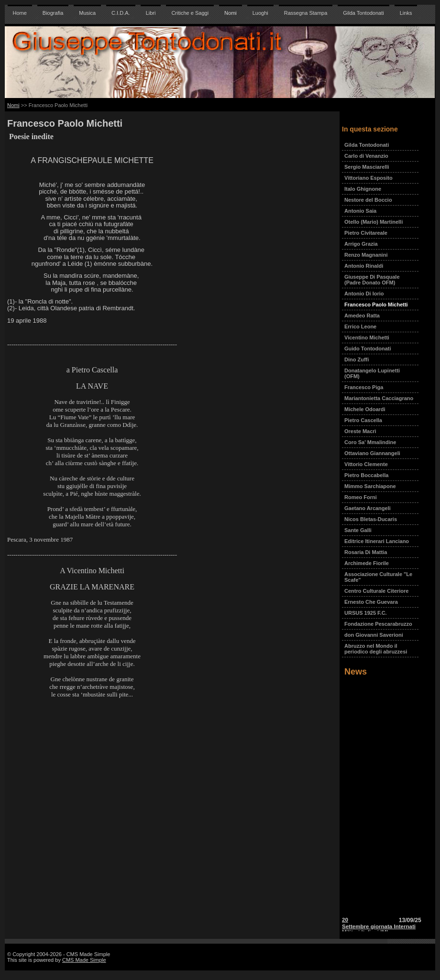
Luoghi (260, 13)
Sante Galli (358, 530)
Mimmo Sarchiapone (370, 486)
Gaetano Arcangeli (368, 508)
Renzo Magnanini (366, 255)
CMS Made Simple (84, 960)
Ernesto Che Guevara (371, 602)
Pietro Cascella (363, 420)
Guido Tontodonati (368, 348)
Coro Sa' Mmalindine (370, 442)
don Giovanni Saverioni (374, 635)
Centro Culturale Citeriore (376, 591)
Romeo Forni (361, 497)
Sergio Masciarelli (367, 167)
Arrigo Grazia (361, 244)
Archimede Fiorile (367, 563)
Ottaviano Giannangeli (372, 453)
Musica (87, 13)
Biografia (53, 13)
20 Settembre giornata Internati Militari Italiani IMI (379, 928)
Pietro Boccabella (366, 475)
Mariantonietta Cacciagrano (379, 398)
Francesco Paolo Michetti (376, 305)
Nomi (231, 13)
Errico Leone (360, 327)
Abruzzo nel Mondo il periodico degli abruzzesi (376, 649)
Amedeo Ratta (362, 316)
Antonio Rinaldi (364, 266)
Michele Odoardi (365, 409)
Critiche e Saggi (190, 13)
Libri (151, 13)
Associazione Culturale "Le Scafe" (378, 577)
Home (20, 13)
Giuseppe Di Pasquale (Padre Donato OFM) (372, 280)
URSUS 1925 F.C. (366, 613)
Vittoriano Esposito (368, 178)
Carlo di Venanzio (366, 156)
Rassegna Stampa (306, 13)
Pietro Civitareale (366, 233)
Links (406, 13)
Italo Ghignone (363, 189)
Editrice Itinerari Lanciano (377, 541)
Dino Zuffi (357, 359)
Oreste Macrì (360, 431)
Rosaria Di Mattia (366, 552)
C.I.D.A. (121, 13)
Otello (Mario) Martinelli (374, 222)
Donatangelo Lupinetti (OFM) (372, 373)
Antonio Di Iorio (364, 294)
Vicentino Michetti (367, 338)
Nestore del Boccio (368, 200)
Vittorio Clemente (366, 464)
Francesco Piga (364, 387)
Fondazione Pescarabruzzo (378, 624)
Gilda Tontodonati (363, 13)
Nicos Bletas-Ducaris (371, 519)
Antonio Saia (360, 211)
